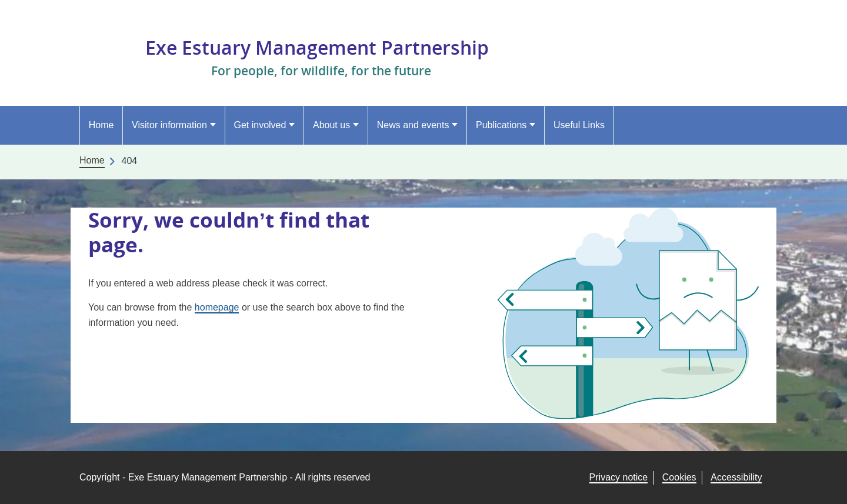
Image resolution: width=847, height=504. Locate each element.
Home (101, 125)
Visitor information (169, 125)
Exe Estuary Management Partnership (317, 47)
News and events (413, 125)
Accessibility (736, 477)
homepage (217, 307)
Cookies (679, 477)
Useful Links (579, 125)
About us (331, 125)
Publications (501, 125)
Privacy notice (619, 477)
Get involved (260, 125)
